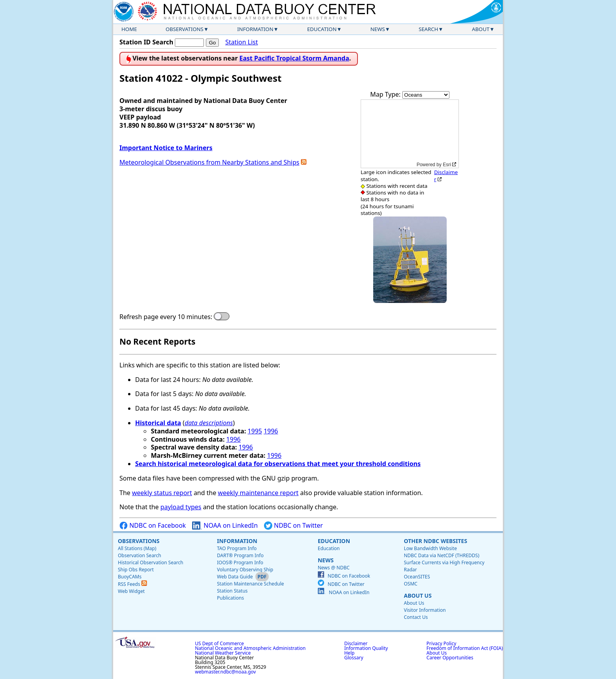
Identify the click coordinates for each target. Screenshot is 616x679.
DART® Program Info (240, 555)
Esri (447, 165)
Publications (230, 598)
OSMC (411, 584)
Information (255, 29)
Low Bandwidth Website (430, 548)
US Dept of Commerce (219, 643)
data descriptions (209, 423)
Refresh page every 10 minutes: (166, 317)
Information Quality (366, 648)
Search (429, 29)
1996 (271, 431)
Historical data (158, 423)
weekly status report (162, 493)
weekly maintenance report (258, 493)
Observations (184, 29)
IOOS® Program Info (240, 562)
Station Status (232, 591)
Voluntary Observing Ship (245, 570)
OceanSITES (417, 577)
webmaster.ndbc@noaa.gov (225, 672)
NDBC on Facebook (153, 526)
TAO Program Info (237, 548)
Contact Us (416, 617)
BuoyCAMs (130, 577)
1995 (255, 431)
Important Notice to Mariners (166, 148)
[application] (410, 134)
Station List (241, 42)
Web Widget (131, 591)
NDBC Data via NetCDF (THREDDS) (442, 555)
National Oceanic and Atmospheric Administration (250, 648)
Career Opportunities (450, 658)
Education (322, 29)
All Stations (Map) (137, 548)
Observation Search (139, 555)
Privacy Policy (442, 643)
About (481, 29)
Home (129, 29)
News (378, 29)
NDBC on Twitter (293, 526)
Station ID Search (146, 42)
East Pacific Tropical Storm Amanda (294, 58)
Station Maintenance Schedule (250, 584)
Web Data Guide (235, 577)
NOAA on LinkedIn (225, 526)
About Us (418, 596)
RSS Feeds (132, 584)
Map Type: (386, 94)
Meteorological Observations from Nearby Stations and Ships (209, 162)
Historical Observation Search (150, 562)
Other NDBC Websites (435, 541)
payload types (181, 507)
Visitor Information (425, 610)
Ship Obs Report (136, 570)
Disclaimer (446, 175)
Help (349, 653)
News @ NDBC (334, 568)
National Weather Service (223, 653)
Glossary (354, 658)
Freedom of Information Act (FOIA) (465, 648)
